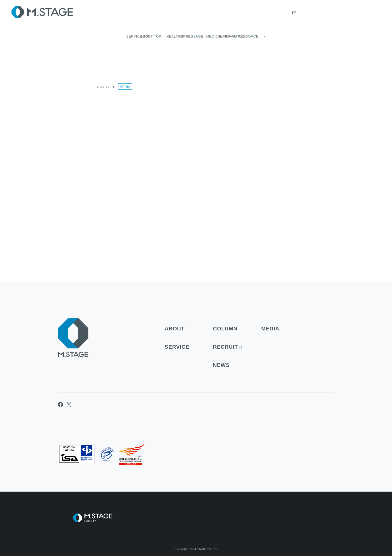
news (350, 13)
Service (276, 13)
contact (372, 13)
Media (125, 87)
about (254, 13)
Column (300, 13)
